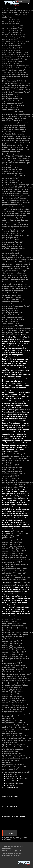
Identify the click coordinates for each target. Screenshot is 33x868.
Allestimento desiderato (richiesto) (16, 817)
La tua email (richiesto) (16, 798)
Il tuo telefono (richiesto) (16, 808)
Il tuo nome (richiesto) (16, 788)
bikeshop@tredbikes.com (11, 855)
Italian (19, 1)
